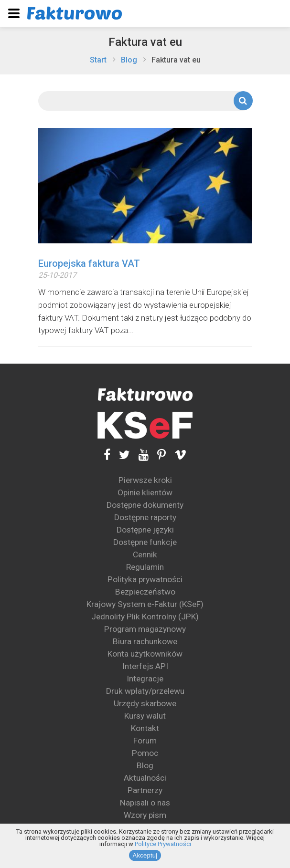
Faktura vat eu (145, 42)
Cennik (145, 554)
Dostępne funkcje (145, 542)
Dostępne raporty (145, 517)
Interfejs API (145, 666)
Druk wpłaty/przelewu (145, 691)
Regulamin (145, 567)
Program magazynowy (145, 629)
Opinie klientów (145, 492)
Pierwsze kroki (145, 480)
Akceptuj (145, 855)
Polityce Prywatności (163, 844)
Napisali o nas (145, 803)
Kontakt (145, 728)
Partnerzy (145, 790)
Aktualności (145, 778)
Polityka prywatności (145, 579)
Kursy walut (145, 716)
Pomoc (145, 753)
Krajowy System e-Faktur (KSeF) (145, 604)
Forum (145, 741)
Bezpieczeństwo (145, 592)
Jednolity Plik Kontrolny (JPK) (145, 617)
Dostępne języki (145, 530)
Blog (129, 60)
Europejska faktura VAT (89, 263)
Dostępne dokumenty (145, 505)
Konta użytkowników (145, 654)
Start (98, 60)
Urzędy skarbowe (145, 703)
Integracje (145, 679)
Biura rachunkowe (145, 641)
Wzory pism (145, 815)
